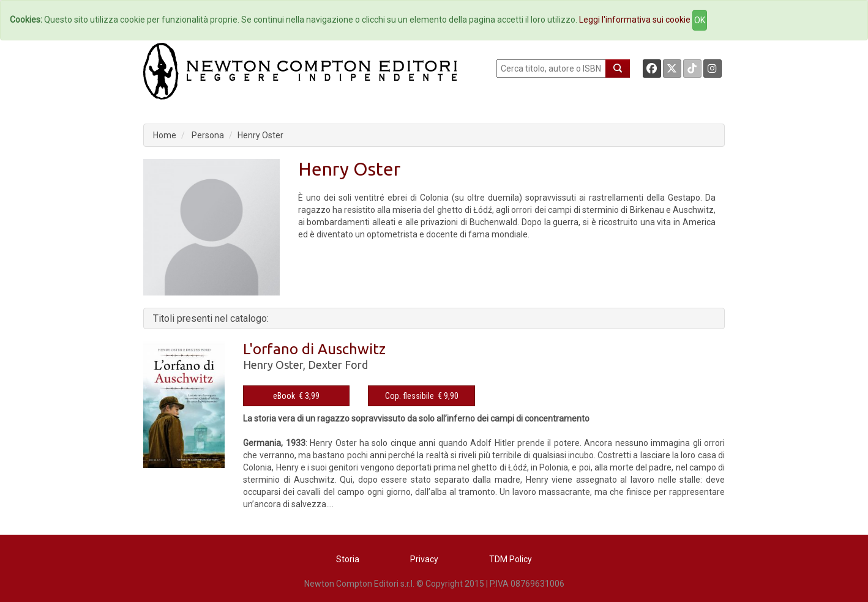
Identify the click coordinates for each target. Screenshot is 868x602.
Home (165, 135)
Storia (348, 559)
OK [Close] (700, 20)
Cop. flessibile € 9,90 (422, 396)
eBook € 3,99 (296, 396)
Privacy (424, 559)
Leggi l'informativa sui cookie (635, 20)
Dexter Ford (338, 365)
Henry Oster (260, 135)
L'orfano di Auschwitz (314, 349)
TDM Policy (511, 559)
